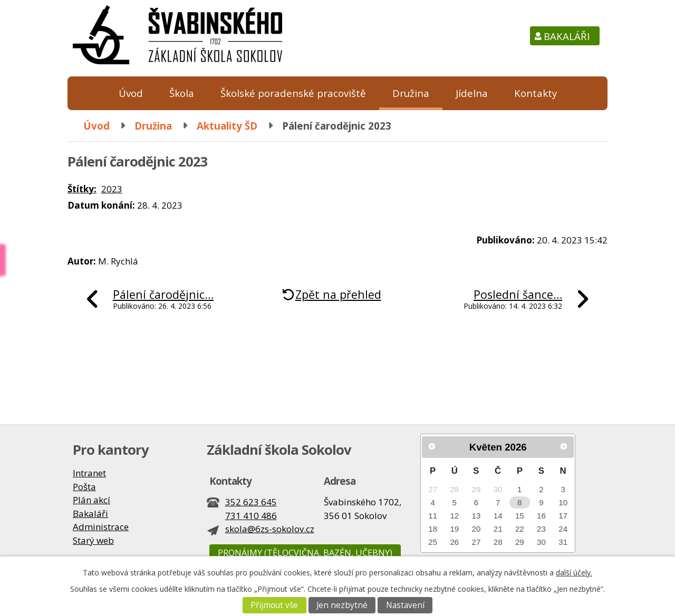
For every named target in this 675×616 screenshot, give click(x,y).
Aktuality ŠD (227, 126)
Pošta (84, 487)
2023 (112, 189)
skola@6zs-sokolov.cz (270, 529)
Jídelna (472, 93)
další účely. (574, 573)
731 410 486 (251, 516)
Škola (182, 93)
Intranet (89, 473)
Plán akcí (91, 500)
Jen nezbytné (342, 605)
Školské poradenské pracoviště (293, 93)
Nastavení (405, 605)
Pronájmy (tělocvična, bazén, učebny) (305, 553)
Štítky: (82, 189)
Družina (411, 93)
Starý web (93, 540)
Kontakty (536, 93)
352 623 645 (251, 502)
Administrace (101, 527)
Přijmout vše (274, 605)
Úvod (131, 93)
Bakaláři (567, 36)
